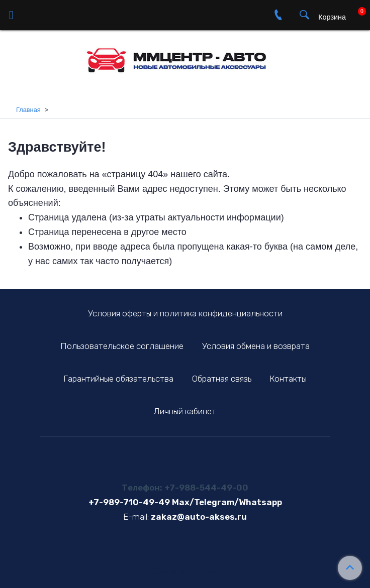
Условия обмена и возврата (256, 346)
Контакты (288, 379)
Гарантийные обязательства (118, 379)
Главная (28, 110)
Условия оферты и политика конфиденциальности (185, 313)
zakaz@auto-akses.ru (199, 517)
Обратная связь (222, 379)
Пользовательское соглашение (122, 346)
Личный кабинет (185, 411)
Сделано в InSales (185, 572)
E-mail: (136, 517)
